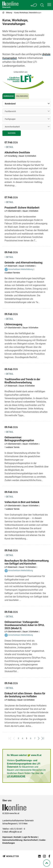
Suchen (12, 133)
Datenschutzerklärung (12, 840)
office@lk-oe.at (15, 832)
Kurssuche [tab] (9, 96)
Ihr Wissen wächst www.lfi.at (24, 755)
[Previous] (14, 738)
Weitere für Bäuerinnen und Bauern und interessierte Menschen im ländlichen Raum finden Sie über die (26, 768)
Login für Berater (30, 837)
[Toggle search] (42, 5)
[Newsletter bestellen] (11, 856)
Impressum (7, 837)
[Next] (39, 738)
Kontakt (17, 837)
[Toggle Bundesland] (34, 5)
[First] (10, 738)
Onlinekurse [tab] (22, 96)
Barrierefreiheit (31, 840)
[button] (49, 5)
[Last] (43, 738)
